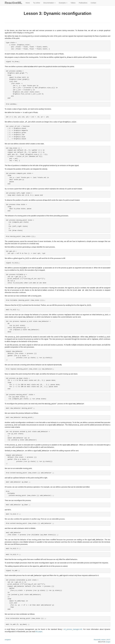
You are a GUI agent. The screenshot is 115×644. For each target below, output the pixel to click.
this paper (39, 632)
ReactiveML (13, 3)
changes (108, 642)
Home (28, 3)
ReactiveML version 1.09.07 (102, 640)
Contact (93, 3)
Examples (63, 3)
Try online (37, 3)
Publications (83, 3)
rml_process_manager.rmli (73, 629)
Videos (73, 3)
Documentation (49, 3)
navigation (8, 640)
